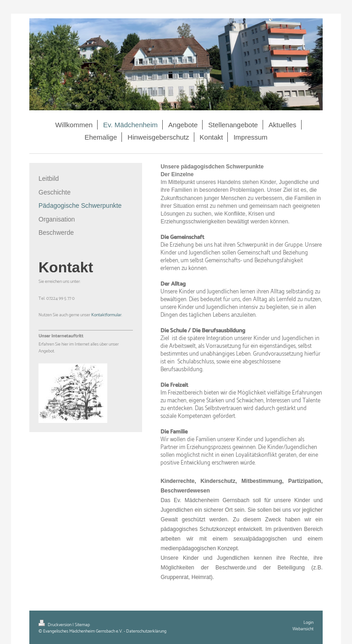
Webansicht (303, 629)
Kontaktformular (106, 315)
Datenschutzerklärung (146, 631)
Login (308, 622)
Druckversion (55, 625)
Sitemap (82, 625)
